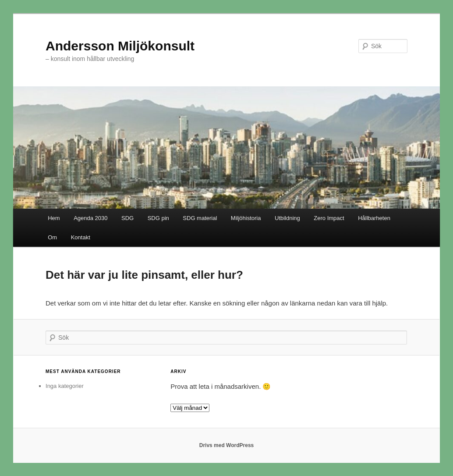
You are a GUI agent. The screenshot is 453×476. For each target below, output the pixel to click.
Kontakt (81, 237)
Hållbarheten (374, 218)
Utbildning (287, 218)
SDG (127, 218)
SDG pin (158, 218)
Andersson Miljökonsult (120, 46)
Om (52, 237)
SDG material (200, 218)
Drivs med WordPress (227, 445)
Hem (54, 218)
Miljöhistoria (246, 218)
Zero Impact (329, 218)
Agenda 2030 (90, 218)
